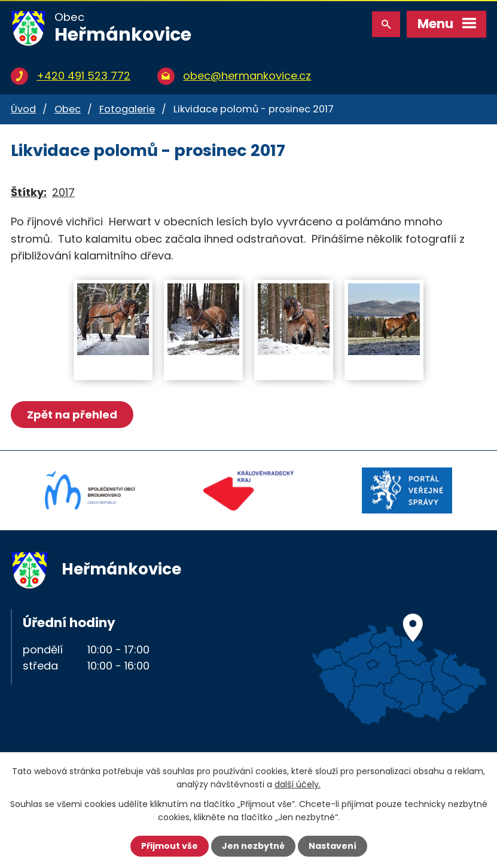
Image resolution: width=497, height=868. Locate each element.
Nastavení (333, 846)
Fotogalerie (127, 109)
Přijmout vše (170, 846)
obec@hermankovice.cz (247, 76)
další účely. (298, 784)
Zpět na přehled (72, 415)
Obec (68, 109)
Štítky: (29, 192)
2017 (63, 192)
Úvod (23, 109)
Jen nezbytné (253, 846)
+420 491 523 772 (83, 76)
